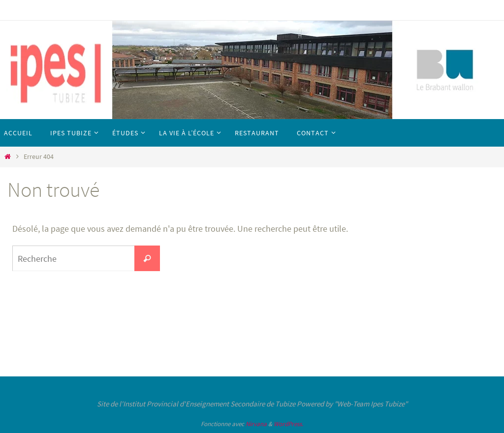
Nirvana (256, 424)
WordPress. (288, 424)
